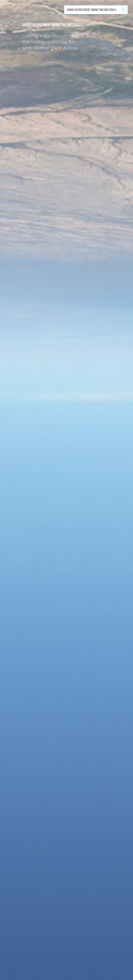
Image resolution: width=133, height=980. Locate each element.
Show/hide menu (123, 10)
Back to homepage (4, 16)
